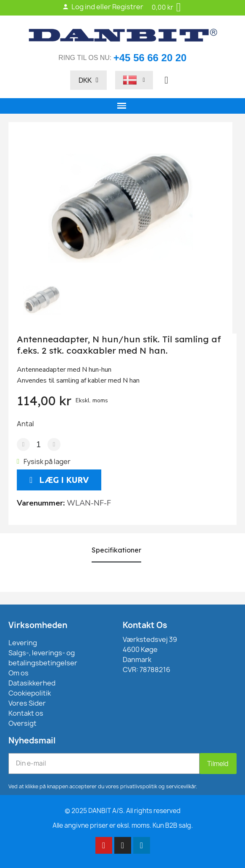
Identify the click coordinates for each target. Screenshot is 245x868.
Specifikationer (116, 550)
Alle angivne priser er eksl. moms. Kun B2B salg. (123, 825)
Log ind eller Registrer (103, 7)
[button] (166, 80)
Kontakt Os (145, 625)
